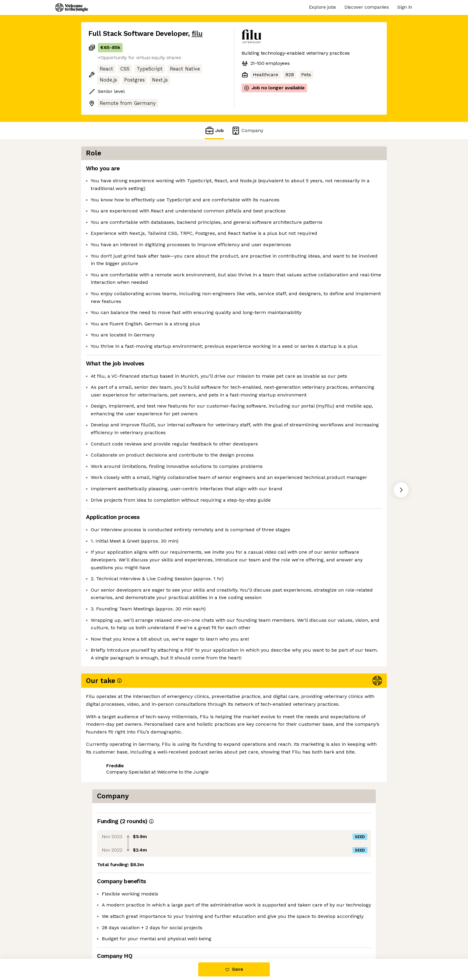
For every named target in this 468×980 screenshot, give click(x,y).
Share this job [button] (105, 934)
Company (247, 130)
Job (214, 130)
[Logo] (72, 7)
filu (197, 34)
